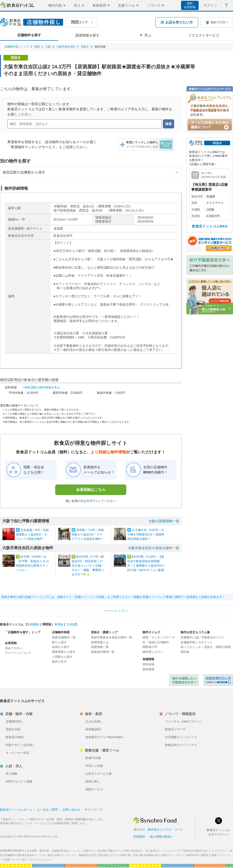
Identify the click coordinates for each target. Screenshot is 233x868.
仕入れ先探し (94, 721)
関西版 (47, 624)
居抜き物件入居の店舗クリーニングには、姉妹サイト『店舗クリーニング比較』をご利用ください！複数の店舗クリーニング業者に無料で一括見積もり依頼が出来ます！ (113, 597)
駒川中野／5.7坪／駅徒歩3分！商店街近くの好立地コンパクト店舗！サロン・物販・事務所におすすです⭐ (88, 566)
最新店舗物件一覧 (64, 637)
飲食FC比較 (93, 758)
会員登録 (11, 643)
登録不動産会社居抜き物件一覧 (112, 637)
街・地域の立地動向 (156, 642)
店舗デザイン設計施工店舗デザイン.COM (106, 851)
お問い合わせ (71, 810)
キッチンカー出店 (17, 753)
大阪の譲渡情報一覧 (164, 521)
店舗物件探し (14, 721)
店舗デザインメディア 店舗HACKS (180, 855)
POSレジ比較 (94, 766)
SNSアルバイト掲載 (19, 781)
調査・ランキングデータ (159, 637)
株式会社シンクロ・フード (165, 830)
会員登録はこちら (91, 490)
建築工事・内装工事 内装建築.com (140, 855)
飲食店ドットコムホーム (16, 810)
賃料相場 (148, 664)
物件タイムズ (151, 632)
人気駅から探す (62, 657)
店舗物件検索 (61, 632)
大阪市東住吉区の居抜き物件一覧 (154, 548)
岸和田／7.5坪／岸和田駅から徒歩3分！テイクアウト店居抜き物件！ (88, 534)
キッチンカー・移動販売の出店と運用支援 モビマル (90, 855)
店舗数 (196, 210)
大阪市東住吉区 (66, 47)
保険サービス (94, 789)
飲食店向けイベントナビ (181, 745)
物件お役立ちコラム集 (195, 632)
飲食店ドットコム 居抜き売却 (218, 680)
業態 (194, 203)
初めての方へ (14, 648)
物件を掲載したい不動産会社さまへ (184, 680)
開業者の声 (150, 647)
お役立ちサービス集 (99, 774)
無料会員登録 (190, 5)
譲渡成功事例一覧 (103, 652)
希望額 (196, 216)
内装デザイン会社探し (20, 745)
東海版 (59, 624)
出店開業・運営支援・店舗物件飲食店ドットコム (54, 851)
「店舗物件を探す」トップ (23, 632)
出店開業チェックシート (181, 737)
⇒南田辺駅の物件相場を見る (41, 387)
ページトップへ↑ (116, 611)
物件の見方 (59, 662)
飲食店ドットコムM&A (210, 226)
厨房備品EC (93, 729)
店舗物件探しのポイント (197, 642)
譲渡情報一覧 (100, 647)
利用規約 (139, 837)
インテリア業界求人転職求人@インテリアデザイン (200, 851)
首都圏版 (33, 624)
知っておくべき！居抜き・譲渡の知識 (206, 647)
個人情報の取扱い (162, 837)
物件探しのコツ (153, 652)
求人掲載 (12, 774)
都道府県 (197, 197)
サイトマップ (93, 810)
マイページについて (18, 653)
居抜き (85, 47)
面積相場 (148, 669)
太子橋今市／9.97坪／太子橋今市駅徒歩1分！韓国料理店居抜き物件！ (146, 534)
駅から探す (59, 642)
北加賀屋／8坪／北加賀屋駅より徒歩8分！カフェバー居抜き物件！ (32, 534)
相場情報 (148, 659)
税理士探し (93, 781)
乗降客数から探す (64, 652)
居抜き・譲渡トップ (104, 632)
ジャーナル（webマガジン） (184, 721)
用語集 (185, 652)
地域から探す (61, 647)
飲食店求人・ (150, 851)
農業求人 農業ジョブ (213, 855)
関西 (37, 47)
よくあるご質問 (47, 810)
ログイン (92, 501)
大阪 (48, 47)
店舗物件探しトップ (17, 47)
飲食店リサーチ (175, 729)
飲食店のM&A (15, 737)
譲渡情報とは (100, 642)
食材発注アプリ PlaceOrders (104, 737)
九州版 (71, 624)
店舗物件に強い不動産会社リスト (203, 637)
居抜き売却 (13, 729)
